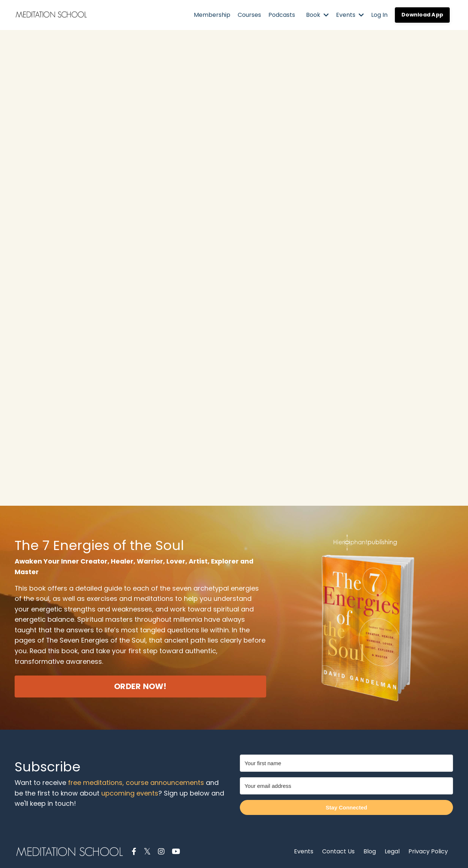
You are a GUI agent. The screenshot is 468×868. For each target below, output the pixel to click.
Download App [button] (422, 15)
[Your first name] (346, 762)
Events (350, 15)
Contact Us (338, 850)
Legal (393, 850)
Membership (212, 15)
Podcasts (282, 15)
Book (317, 15)
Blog (370, 850)
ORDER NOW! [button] (140, 687)
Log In (379, 15)
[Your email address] (346, 785)
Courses (249, 15)
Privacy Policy (428, 850)
